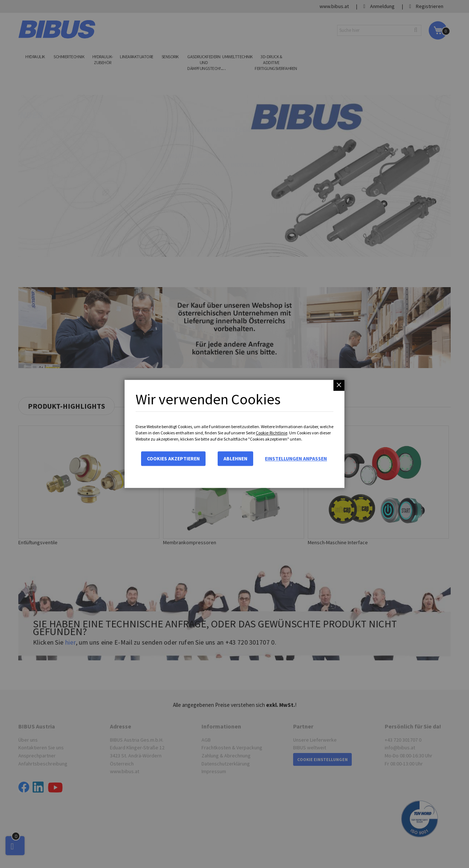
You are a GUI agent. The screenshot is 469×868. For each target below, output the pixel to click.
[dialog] (234, 434)
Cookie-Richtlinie (272, 433)
